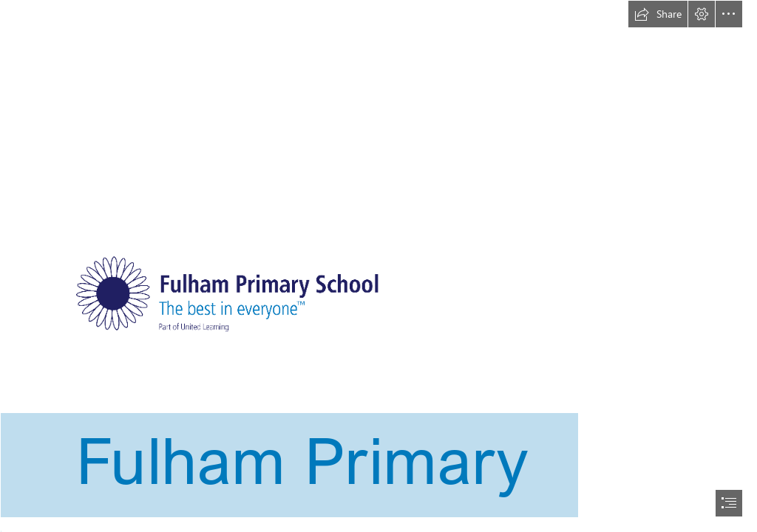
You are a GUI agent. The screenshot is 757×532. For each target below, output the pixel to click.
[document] (378, 266)
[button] (658, 14)
